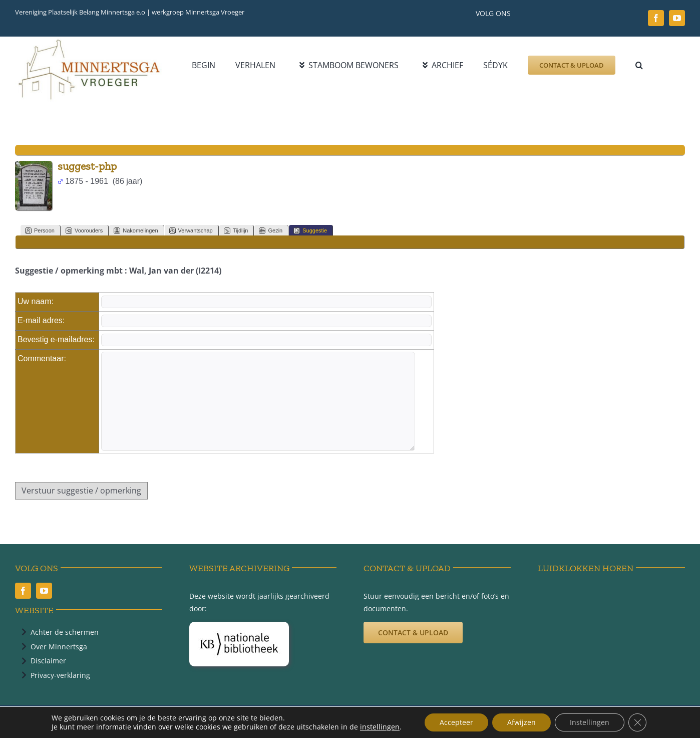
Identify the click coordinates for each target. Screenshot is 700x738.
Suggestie (310, 231)
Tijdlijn (236, 231)
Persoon (40, 231)
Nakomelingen (136, 231)
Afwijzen (521, 722)
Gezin (271, 231)
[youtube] (677, 18)
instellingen (380, 727)
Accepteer (456, 722)
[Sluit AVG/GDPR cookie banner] (637, 722)
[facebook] (656, 18)
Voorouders (84, 231)
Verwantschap (191, 231)
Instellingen (590, 722)
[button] (639, 65)
